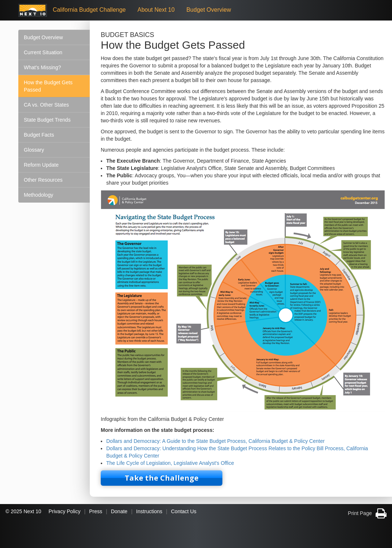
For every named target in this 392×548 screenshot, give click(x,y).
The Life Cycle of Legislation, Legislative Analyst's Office (170, 463)
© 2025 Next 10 (23, 511)
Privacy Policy (65, 511)
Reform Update (41, 165)
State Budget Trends (47, 120)
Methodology (38, 195)
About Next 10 (156, 10)
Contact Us (184, 511)
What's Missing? (42, 67)
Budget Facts (39, 135)
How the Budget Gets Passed (48, 86)
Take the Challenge (162, 478)
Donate (119, 511)
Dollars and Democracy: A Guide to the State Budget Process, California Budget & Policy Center (215, 441)
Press (96, 511)
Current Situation (43, 52)
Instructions (149, 511)
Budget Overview (209, 10)
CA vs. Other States (46, 105)
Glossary (34, 150)
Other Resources (43, 180)
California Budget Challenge (89, 10)
